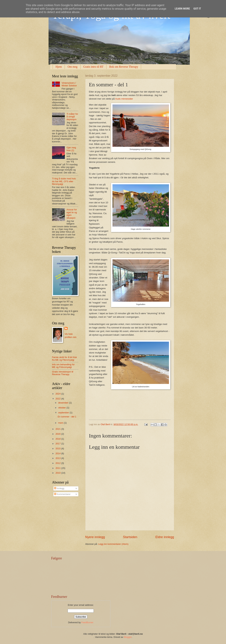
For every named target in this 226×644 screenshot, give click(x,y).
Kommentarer (62, 494)
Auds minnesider (124, 99)
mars (61, 423)
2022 (58, 399)
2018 (58, 439)
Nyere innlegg (95, 537)
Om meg (73, 67)
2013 (58, 458)
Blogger (128, 637)
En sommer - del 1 (67, 417)
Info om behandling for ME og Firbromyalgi (63, 366)
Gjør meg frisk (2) (71, 149)
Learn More (182, 9)
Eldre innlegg (165, 537)
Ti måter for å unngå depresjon (72, 117)
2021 (58, 429)
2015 (58, 449)
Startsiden (130, 537)
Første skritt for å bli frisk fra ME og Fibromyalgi (65, 359)
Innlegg (59, 488)
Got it (197, 9)
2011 (58, 468)
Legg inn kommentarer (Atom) (113, 544)
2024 (58, 394)
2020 (58, 434)
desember (64, 403)
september (64, 413)
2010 (58, 473)
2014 (58, 453)
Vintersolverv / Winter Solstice (69, 84)
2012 (58, 463)
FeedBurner (87, 622)
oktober (62, 408)
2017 (58, 444)
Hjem (59, 67)
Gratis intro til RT (93, 67)
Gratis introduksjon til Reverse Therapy (63, 373)
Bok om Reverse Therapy (124, 67)
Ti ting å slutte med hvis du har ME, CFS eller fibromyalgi (64, 181)
